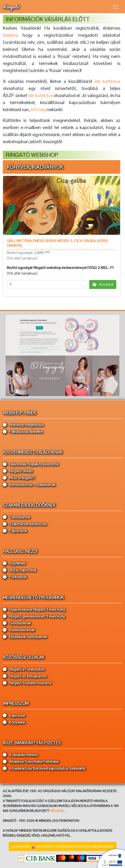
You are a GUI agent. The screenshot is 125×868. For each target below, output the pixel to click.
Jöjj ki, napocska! (19, 570)
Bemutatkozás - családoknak (29, 485)
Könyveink (14, 722)
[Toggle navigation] (116, 7)
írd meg (38, 110)
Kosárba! (103, 284)
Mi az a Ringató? (19, 478)
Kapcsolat (14, 716)
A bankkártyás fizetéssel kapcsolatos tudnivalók (44, 769)
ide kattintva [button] (107, 81)
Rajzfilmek (14, 563)
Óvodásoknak (17, 623)
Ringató (11, 6)
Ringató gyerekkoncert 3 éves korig (34, 616)
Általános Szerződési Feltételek (31, 762)
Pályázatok (15, 531)
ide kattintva (40, 95)
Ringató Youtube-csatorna (27, 683)
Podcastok (15, 577)
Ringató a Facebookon (24, 669)
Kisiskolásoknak (19, 630)
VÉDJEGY (57, 811)
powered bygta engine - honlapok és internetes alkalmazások (63, 847)
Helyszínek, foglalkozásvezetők (31, 464)
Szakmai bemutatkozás (25, 524)
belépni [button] (10, 35)
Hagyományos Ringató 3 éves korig (34, 610)
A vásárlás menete (20, 755)
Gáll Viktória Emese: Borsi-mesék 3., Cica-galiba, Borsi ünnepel (57, 243)
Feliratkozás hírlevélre (23, 432)
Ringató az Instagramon (25, 676)
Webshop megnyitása (23, 425)
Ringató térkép (18, 471)
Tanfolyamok (17, 517)
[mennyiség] (48, 284)
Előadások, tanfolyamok (25, 637)
